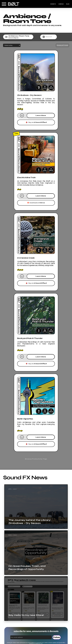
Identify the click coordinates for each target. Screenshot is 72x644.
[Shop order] (12, 45)
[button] (4, 4)
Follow (57, 637)
